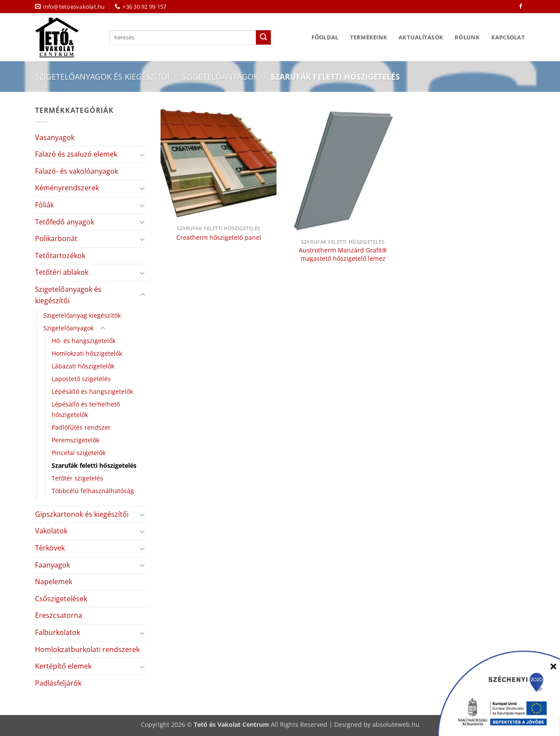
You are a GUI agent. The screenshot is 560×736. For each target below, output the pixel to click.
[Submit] (263, 38)
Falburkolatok (58, 632)
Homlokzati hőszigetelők (87, 353)
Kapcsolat (508, 37)
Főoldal (325, 37)
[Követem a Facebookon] (521, 7)
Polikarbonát (56, 238)
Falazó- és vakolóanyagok (77, 171)
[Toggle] (143, 154)
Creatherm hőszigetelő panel (219, 238)
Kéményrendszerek (67, 188)
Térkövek (50, 548)
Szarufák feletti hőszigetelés (94, 465)
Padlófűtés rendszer (81, 427)
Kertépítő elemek (63, 666)
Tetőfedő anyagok (65, 222)
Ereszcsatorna (59, 615)
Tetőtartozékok (60, 256)
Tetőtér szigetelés (77, 478)
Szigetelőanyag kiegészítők (82, 315)
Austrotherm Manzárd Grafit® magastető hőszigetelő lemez (343, 254)
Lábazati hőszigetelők (83, 366)
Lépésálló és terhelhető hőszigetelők (86, 409)
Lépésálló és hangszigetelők (92, 391)
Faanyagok (52, 565)
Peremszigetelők (75, 440)
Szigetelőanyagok (220, 76)
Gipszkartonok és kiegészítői (82, 514)
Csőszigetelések (61, 599)
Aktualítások (421, 37)
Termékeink (369, 37)
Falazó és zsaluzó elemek (76, 154)
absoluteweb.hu (396, 724)
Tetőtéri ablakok (62, 272)
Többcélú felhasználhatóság (93, 491)
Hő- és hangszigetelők (84, 341)
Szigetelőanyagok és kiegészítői (102, 76)
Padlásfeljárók (58, 683)
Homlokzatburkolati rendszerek (87, 649)
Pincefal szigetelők (79, 453)
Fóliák (44, 205)
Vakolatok (51, 531)
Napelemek (54, 582)
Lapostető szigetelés (81, 379)
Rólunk (467, 37)
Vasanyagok (55, 137)
